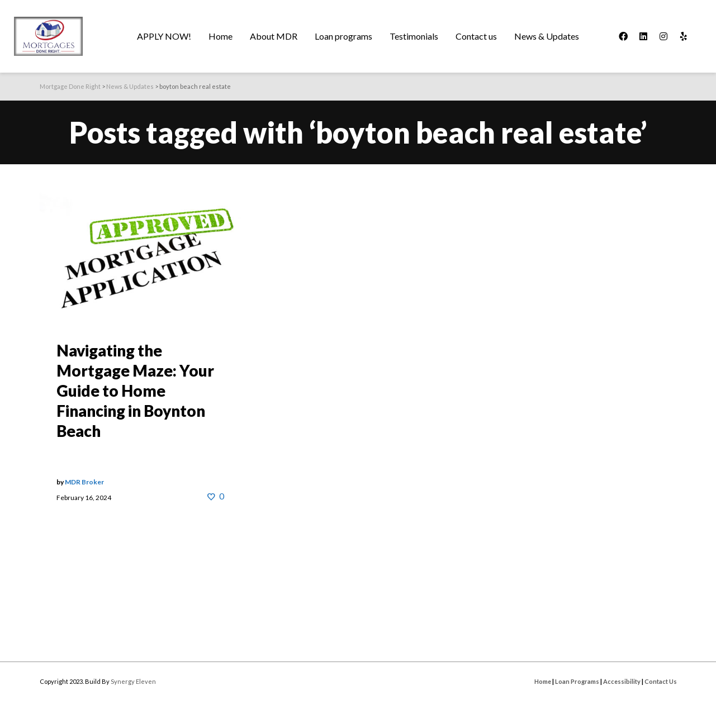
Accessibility (622, 681)
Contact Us (661, 681)
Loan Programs (577, 681)
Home (543, 681)
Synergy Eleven (133, 681)
